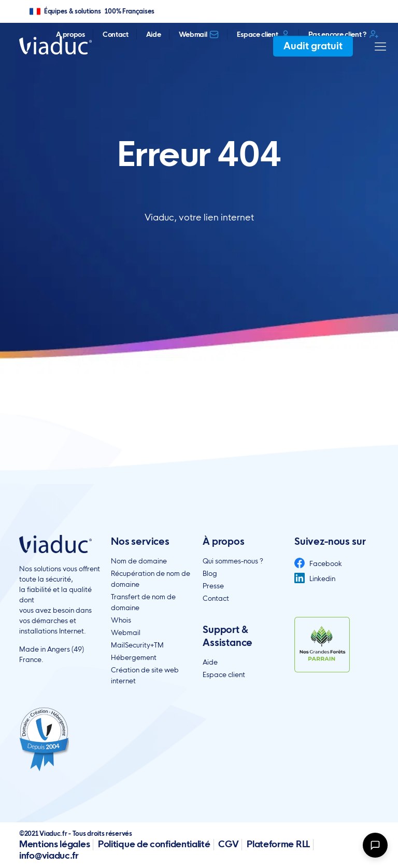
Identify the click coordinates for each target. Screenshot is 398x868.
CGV (228, 844)
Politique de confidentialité (154, 844)
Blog (210, 573)
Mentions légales (54, 844)
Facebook (318, 563)
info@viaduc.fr (49, 855)
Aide (154, 34)
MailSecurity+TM (137, 645)
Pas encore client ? (344, 34)
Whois (121, 620)
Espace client (264, 34)
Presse (213, 586)
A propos (70, 34)
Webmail (199, 34)
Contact (116, 34)
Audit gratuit (313, 46)
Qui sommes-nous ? (233, 561)
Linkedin (315, 578)
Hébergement (134, 657)
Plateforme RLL (278, 844)
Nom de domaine (139, 561)
